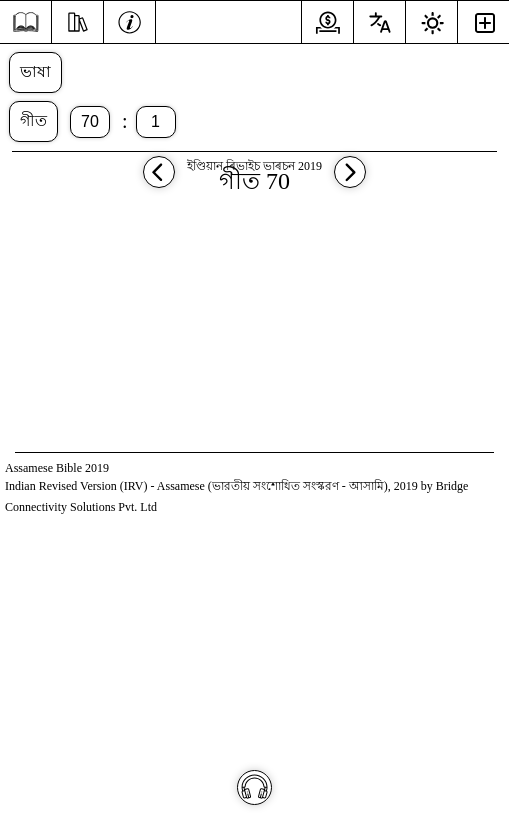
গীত (33, 120)
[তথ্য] (129, 20)
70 (90, 121)
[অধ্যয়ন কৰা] (77, 20)
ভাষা (35, 71)
